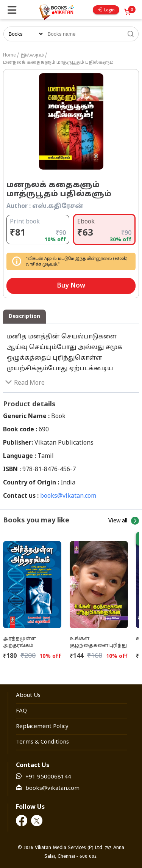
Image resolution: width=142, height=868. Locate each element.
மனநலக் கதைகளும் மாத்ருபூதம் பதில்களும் (58, 63)
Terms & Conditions (42, 742)
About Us (28, 696)
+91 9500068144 (48, 777)
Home (9, 55)
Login (106, 10)
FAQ (21, 711)
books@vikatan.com (68, 496)
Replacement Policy (42, 727)
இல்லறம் (32, 55)
